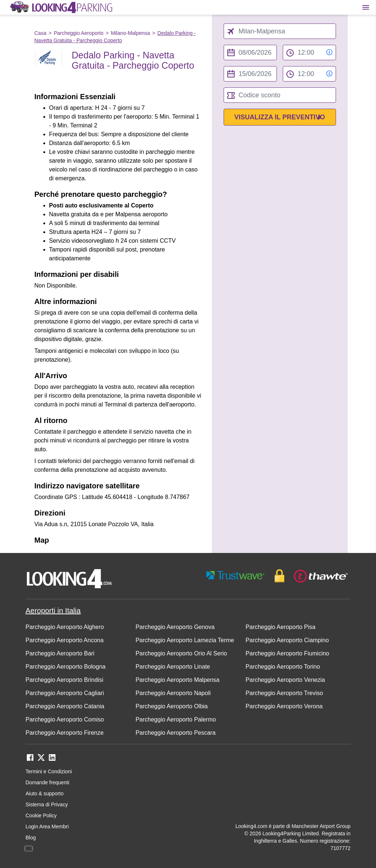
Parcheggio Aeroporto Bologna (66, 667)
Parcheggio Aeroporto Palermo (176, 719)
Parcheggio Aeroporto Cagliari (65, 693)
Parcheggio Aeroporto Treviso (284, 693)
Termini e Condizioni (49, 771)
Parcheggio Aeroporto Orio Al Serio (181, 653)
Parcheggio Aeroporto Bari (60, 653)
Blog (31, 838)
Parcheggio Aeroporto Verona (284, 706)
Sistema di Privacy (47, 804)
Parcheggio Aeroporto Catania (65, 706)
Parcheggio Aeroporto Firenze (65, 733)
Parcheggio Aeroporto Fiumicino (288, 653)
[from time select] (309, 53)
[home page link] (61, 7)
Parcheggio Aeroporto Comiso (65, 719)
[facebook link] (30, 760)
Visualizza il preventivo (280, 117)
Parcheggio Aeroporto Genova (175, 627)
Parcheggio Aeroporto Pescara (176, 733)
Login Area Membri (47, 827)
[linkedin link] (52, 760)
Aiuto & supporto (45, 793)
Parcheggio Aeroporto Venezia (285, 680)
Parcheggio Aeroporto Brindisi (65, 680)
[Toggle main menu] (366, 7)
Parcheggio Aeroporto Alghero (65, 627)
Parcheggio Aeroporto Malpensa (178, 680)
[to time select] (309, 74)
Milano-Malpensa (131, 33)
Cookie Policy (41, 815)
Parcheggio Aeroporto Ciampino (287, 640)
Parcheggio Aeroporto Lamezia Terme (185, 640)
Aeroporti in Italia (53, 611)
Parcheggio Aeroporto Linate (173, 667)
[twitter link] (41, 760)
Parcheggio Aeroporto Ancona (65, 640)
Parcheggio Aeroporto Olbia (172, 706)
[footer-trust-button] (277, 576)
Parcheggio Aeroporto (78, 33)
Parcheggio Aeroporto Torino (283, 667)
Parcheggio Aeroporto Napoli (173, 693)
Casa (41, 33)
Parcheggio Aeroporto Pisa (281, 627)
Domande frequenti (48, 782)
